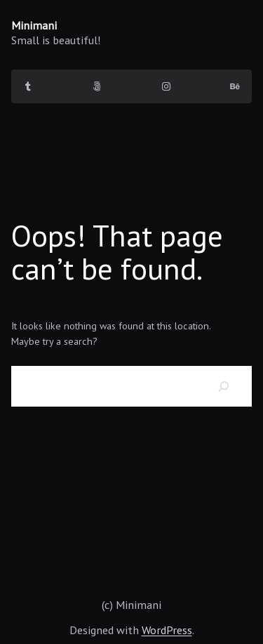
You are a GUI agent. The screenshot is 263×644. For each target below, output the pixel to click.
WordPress (167, 630)
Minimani (34, 25)
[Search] (224, 386)
